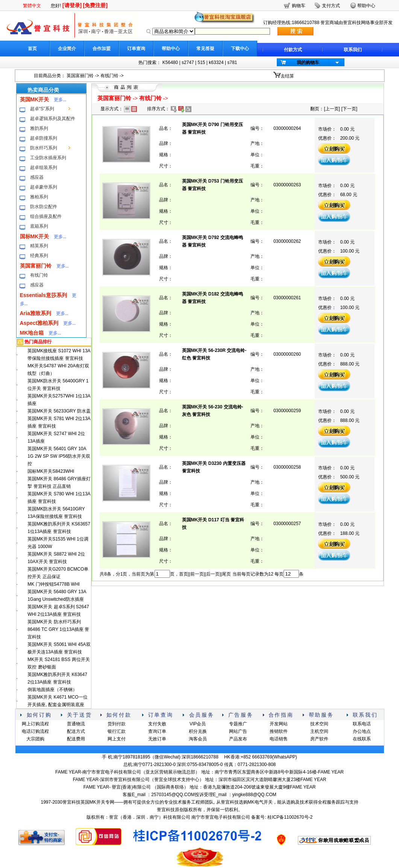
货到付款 (117, 724)
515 (201, 62)
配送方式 (76, 731)
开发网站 (279, 724)
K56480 (170, 62)
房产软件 (319, 739)
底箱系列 (39, 226)
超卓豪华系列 (44, 187)
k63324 (216, 62)
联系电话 (362, 724)
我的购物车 (308, 62)
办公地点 (362, 731)
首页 (32, 49)
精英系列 (39, 246)
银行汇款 (117, 731)
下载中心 (240, 49)
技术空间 (319, 724)
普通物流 (76, 724)
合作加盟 (102, 49)
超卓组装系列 (44, 168)
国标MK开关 (35, 236)
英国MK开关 (35, 99)
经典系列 (39, 256)
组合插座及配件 (46, 216)
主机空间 (319, 731)
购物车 (299, 6)
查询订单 (157, 731)
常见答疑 (205, 49)
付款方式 (293, 50)
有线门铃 (109, 76)
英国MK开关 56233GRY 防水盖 (59, 411)
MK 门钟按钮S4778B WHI (54, 584)
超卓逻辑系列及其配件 (53, 119)
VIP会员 (198, 724)
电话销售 (279, 739)
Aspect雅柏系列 (39, 323)
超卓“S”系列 (42, 109)
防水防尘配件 (44, 207)
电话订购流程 (35, 731)
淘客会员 (198, 739)
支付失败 (157, 724)
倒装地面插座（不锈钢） (52, 690)
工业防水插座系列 (48, 158)
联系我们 (353, 50)
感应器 (37, 177)
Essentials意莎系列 (43, 295)
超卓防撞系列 (44, 138)
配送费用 (76, 739)
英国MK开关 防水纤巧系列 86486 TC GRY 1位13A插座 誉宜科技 (58, 629)
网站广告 (238, 731)
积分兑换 (198, 731)
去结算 (287, 76)
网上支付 (117, 739)
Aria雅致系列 (36, 313)
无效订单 (157, 739)
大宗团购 (35, 739)
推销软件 (279, 731)
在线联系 (362, 739)
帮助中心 (171, 49)
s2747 (188, 62)
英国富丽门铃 (80, 76)
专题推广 (238, 724)
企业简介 (67, 49)
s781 (232, 62)
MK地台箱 (32, 333)
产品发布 (238, 739)
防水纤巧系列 (44, 148)
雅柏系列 (39, 197)
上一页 (332, 109)
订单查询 (136, 49)
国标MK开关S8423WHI (51, 471)
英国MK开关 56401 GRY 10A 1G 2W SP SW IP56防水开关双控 (59, 456)
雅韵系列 (39, 128)
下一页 (349, 109)
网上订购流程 (35, 724)
